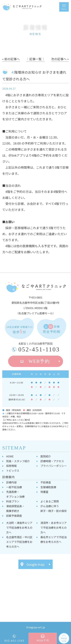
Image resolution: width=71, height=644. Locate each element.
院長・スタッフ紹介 (18, 461)
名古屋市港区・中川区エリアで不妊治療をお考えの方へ (19, 542)
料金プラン (13, 501)
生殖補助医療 (48, 487)
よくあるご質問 (50, 501)
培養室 (44, 492)
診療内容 (11, 482)
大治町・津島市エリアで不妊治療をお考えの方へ (19, 528)
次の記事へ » (60, 59)
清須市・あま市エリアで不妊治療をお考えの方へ (54, 528)
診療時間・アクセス (52, 461)
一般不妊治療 (14, 487)
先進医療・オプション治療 (15, 494)
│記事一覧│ (35, 59)
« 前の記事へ (11, 59)
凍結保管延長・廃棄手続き (15, 508)
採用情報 (11, 466)
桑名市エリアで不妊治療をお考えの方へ (54, 539)
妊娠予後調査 (14, 516)
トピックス (13, 470)
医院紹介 (46, 456)
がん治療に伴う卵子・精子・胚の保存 (54, 508)
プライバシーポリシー (54, 466)
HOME (10, 456)
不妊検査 (46, 482)
